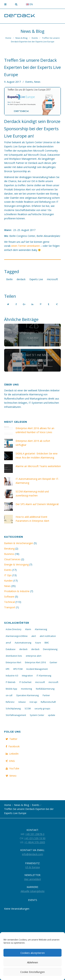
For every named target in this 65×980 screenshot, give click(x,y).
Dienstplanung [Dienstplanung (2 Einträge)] (50, 649)
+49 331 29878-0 (35, 834)
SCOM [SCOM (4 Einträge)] (28, 708)
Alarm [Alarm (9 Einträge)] (28, 629)
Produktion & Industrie (17, 591)
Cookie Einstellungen (32, 972)
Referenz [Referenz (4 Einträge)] (10, 702)
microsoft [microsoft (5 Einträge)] (40, 682)
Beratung (9, 549)
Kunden (8, 581)
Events (35, 38)
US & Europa (32, 867)
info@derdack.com (32, 854)
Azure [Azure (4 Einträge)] (38, 643)
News (37, 82)
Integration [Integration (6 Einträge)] (27, 676)
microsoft (52, 279)
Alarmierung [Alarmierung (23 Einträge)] (41, 629)
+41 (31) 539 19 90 (35, 838)
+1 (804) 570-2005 (35, 842)
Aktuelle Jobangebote (33, 891)
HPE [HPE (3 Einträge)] (8, 669)
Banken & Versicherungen (19, 543)
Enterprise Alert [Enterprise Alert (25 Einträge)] (13, 662)
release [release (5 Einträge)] (22, 702)
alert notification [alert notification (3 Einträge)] (48, 636)
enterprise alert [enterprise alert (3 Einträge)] (34, 656)
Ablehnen (32, 962)
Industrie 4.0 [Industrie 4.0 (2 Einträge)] (12, 676)
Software (9, 597)
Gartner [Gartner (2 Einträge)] (53, 662)
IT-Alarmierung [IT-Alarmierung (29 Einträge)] (44, 676)
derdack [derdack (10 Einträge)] (35, 649)
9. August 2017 (12, 82)
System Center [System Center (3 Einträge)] (37, 715)
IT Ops (8, 575)
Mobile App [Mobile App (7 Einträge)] (11, 689)
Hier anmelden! (32, 879)
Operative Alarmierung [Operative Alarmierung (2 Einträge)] (27, 695)
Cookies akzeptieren (33, 953)
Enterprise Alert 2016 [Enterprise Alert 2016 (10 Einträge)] (35, 662)
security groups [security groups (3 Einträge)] (42, 708)
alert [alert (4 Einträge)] (34, 636)
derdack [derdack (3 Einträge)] (23, 649)
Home (8, 38)
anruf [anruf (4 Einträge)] (8, 643)
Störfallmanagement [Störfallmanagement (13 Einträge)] (16, 715)
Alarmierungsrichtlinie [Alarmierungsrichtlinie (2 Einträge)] (17, 636)
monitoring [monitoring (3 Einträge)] (27, 689)
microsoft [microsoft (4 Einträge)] (53, 682)
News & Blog (21, 38)
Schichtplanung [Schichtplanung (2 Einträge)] (13, 708)
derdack (21, 279)
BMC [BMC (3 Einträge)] (47, 643)
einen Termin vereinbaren (26, 246)
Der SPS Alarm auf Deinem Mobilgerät (37, 504)
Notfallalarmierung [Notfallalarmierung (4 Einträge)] (45, 689)
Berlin (9, 279)
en (29, 4)
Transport (10, 607)
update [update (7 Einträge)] (52, 715)
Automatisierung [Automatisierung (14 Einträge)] (23, 643)
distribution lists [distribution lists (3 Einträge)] (14, 656)
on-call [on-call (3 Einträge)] (9, 695)
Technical (9, 602)
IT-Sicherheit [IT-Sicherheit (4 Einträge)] (25, 682)
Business (9, 554)
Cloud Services (12, 559)
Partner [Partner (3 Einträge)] (46, 695)
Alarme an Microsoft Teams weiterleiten (38, 466)
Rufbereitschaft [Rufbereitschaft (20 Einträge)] (48, 702)
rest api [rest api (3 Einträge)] (33, 702)
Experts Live (36, 279)
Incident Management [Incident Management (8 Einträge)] (37, 669)
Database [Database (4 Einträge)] (11, 649)
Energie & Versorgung (16, 564)
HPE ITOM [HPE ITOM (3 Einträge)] (18, 669)
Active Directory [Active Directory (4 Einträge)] (14, 629)
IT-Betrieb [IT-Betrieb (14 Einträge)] (11, 682)
